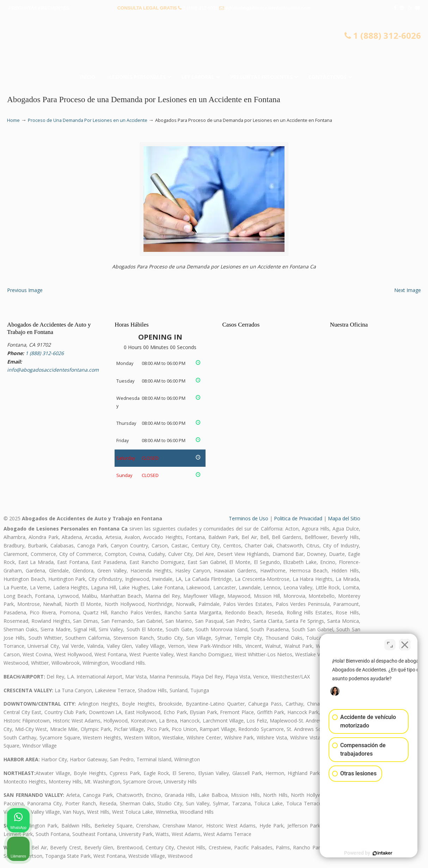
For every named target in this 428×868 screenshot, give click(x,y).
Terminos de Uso (249, 518)
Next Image (408, 290)
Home (13, 120)
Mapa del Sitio (344, 518)
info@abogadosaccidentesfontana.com (268, 8)
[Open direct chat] (390, 643)
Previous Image (25, 290)
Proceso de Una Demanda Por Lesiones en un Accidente (88, 120)
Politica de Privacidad (298, 518)
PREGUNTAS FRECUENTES (39, 8)
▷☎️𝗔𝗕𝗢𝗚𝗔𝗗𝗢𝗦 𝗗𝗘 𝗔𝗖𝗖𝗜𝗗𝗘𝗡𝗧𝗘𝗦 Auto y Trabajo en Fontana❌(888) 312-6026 (214, 44)
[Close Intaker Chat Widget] (405, 643)
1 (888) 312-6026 (201, 8)
